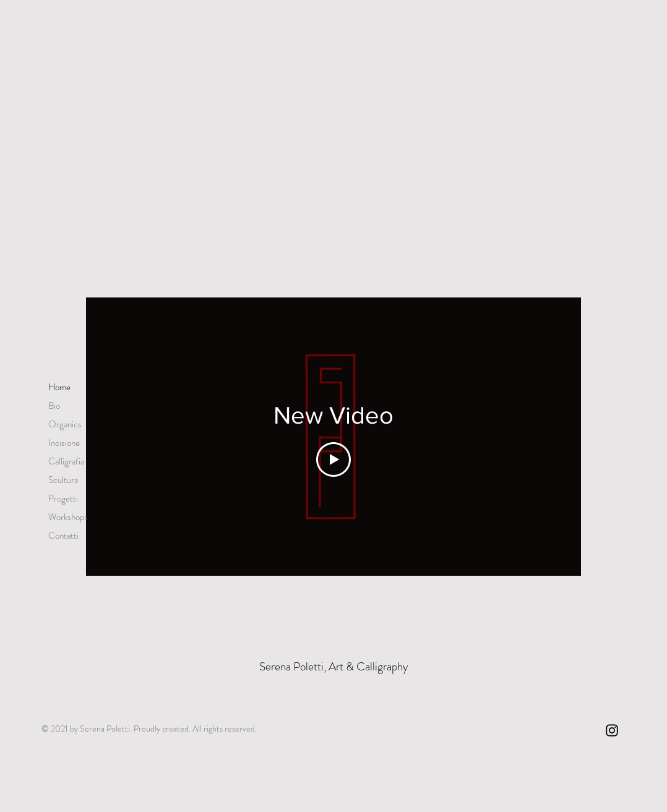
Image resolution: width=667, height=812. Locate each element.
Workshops (68, 517)
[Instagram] (612, 730)
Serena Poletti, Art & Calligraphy (333, 666)
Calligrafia (66, 461)
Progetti (63, 498)
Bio (54, 406)
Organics (65, 424)
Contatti (63, 536)
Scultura (63, 480)
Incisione (64, 443)
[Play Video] (333, 459)
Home (59, 387)
